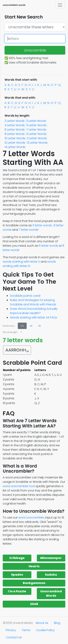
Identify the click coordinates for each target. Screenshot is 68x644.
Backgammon (34, 583)
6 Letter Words (15, 130)
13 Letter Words (37, 143)
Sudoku (51, 575)
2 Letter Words (15, 121)
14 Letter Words (15, 147)
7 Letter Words (36, 130)
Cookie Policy (45, 630)
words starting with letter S (21, 262)
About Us (42, 623)
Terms (26, 630)
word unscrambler (31, 518)
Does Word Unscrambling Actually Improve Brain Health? (34, 311)
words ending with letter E (29, 264)
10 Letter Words (15, 138)
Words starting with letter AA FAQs (34, 317)
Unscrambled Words (51, 593)
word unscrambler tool (19, 486)
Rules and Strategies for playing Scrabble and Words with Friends (33, 302)
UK (31, 326)
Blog (57, 623)
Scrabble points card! (25, 296)
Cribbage (17, 558)
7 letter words (28, 230)
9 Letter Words (36, 134)
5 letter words (42, 225)
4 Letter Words (15, 125)
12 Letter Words (15, 143)
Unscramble (35, 50)
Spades (17, 575)
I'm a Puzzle (17, 591)
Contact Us (14, 637)
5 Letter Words (36, 125)
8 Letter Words (15, 134)
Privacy (11, 630)
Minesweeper (51, 558)
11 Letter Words (37, 138)
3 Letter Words (36, 121)
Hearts (34, 566)
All (40, 326)
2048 (34, 604)
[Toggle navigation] (60, 5)
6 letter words (48, 246)
